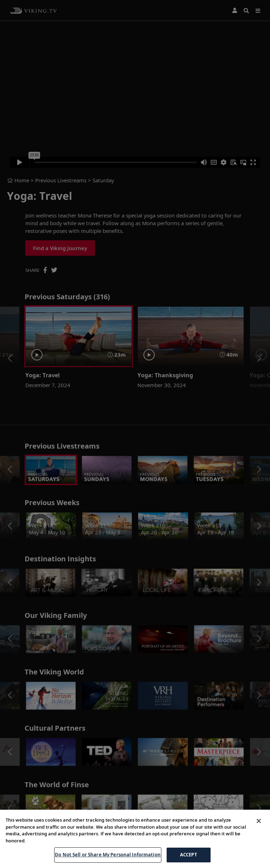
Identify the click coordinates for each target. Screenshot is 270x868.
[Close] (259, 821)
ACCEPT (189, 855)
